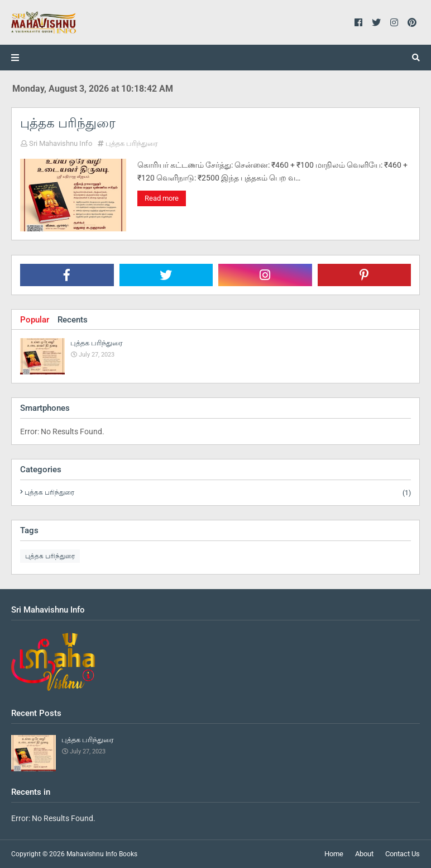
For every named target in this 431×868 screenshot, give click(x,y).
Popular (35, 320)
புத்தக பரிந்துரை (68, 123)
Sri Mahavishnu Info (61, 143)
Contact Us (403, 854)
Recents (73, 320)
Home (334, 854)
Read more (162, 198)
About (364, 854)
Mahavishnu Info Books (102, 854)
